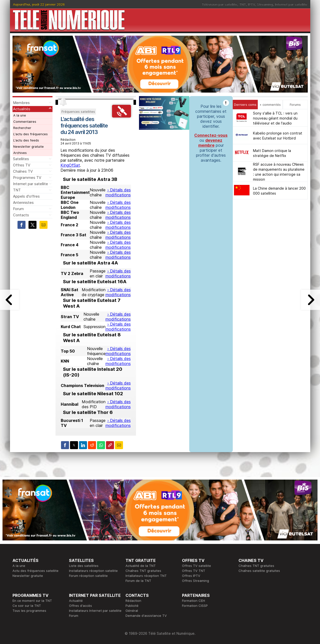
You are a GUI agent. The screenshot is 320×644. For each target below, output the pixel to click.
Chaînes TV (23, 171)
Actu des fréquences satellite (35, 571)
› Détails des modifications (118, 192)
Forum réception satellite (88, 576)
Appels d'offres (26, 196)
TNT (243, 4)
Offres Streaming (195, 581)
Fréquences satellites (78, 112)
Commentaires (25, 122)
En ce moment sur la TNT (32, 601)
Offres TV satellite (196, 566)
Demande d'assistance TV (146, 616)
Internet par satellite (291, 4)
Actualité (76, 601)
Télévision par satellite (219, 4)
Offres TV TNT (194, 571)
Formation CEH (193, 601)
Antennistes (23, 202)
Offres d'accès (80, 606)
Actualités (22, 109)
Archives (20, 153)
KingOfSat (70, 165)
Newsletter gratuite (28, 146)
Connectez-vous (211, 135)
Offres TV (22, 165)
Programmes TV (27, 178)
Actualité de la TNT (141, 566)
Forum (18, 209)
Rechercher (22, 128)
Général (132, 611)
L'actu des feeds (26, 140)
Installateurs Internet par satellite (95, 611)
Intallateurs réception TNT (146, 576)
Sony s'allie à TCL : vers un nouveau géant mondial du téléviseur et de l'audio (275, 118)
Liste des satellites (84, 566)
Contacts (21, 215)
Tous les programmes (29, 611)
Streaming (265, 4)
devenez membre (210, 143)
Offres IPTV (191, 576)
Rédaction (133, 601)
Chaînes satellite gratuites (259, 571)
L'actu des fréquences (30, 134)
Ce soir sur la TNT (27, 606)
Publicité (132, 606)
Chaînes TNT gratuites (143, 571)
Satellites (21, 159)
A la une (20, 115)
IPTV (251, 4)
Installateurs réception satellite (93, 571)
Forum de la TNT (138, 581)
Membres (21, 103)
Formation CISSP (195, 606)
